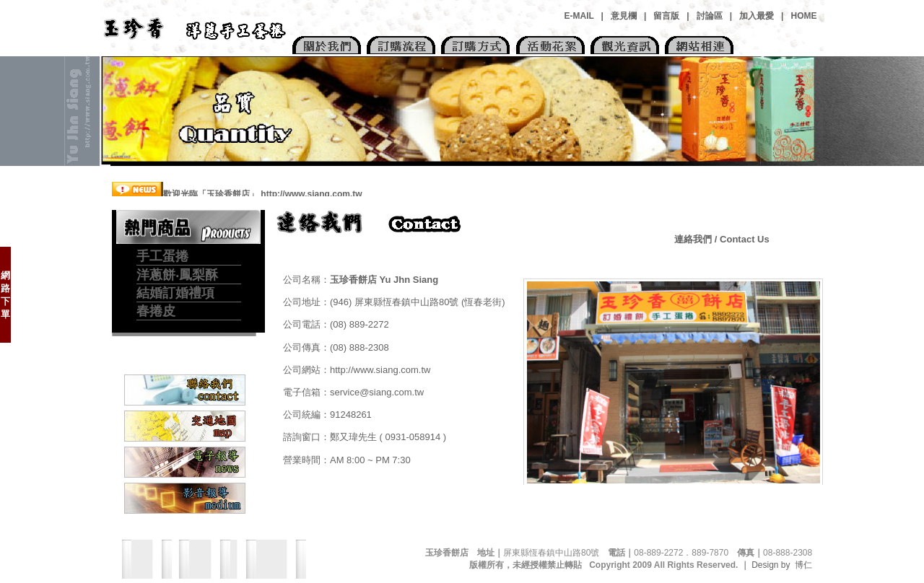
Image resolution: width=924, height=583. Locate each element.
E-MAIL (579, 16)
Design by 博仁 (786, 565)
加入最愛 (757, 16)
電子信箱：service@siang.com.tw (353, 392)
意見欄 (624, 16)
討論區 (710, 16)
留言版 (666, 16)
